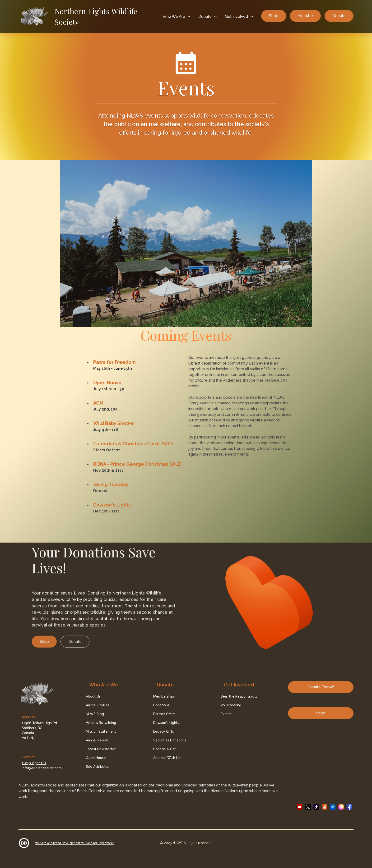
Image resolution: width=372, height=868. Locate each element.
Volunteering (231, 705)
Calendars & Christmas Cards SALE (133, 444)
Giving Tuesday (111, 484)
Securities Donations (170, 740)
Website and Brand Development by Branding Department (74, 843)
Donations (161, 705)
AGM (98, 403)
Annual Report (97, 740)
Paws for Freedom (114, 362)
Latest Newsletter (101, 749)
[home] (88, 17)
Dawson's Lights (112, 505)
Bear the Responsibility (239, 696)
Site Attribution (98, 767)
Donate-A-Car (164, 749)
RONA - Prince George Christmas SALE (137, 464)
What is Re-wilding (101, 723)
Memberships (164, 696)
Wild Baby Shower (114, 423)
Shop (274, 16)
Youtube (305, 16)
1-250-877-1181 (34, 763)
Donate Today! (321, 687)
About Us (93, 696)
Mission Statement (101, 731)
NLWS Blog (95, 714)
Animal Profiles (98, 705)
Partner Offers (164, 714)
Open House (107, 383)
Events (226, 714)
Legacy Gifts (164, 731)
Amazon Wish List (167, 758)
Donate (339, 16)
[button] (177, 17)
